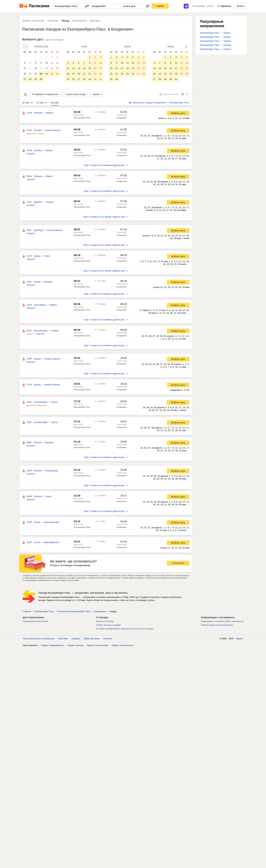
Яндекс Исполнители (123, 646)
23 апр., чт (27, 103)
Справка (76, 639)
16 (41, 68)
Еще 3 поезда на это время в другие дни (106, 217)
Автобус (95, 21)
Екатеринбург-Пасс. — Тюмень (216, 41)
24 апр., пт (42, 103)
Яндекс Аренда (75, 646)
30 (41, 79)
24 (46, 74)
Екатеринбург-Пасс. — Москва (215, 45)
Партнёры (63, 639)
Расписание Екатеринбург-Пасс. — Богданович (82, 612)
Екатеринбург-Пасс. (82, 118)
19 (57, 68)
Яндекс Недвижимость (53, 646)
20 (25, 74)
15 (36, 68)
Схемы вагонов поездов (108, 626)
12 (57, 63)
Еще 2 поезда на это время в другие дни (106, 246)
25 (52, 74)
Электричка (79, 21)
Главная (27, 612)
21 (30, 74)
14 (30, 68)
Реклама (108, 639)
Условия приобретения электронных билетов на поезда (125, 629)
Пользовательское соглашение (39, 639)
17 (46, 68)
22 (36, 74)
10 (46, 63)
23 (41, 74)
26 (57, 74)
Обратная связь (92, 639)
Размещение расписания (36, 622)
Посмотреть (178, 564)
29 (36, 79)
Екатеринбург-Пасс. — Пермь (215, 33)
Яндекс (240, 639)
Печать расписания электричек (217, 626)
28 (30, 79)
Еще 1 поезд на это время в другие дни (106, 166)
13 (25, 68)
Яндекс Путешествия (98, 646)
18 (52, 68)
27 (25, 79)
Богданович (122, 118)
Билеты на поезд (105, 622)
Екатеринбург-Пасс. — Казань (215, 37)
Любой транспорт (33, 21)
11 (52, 63)
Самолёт (53, 21)
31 (100, 79)
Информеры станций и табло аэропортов (222, 622)
